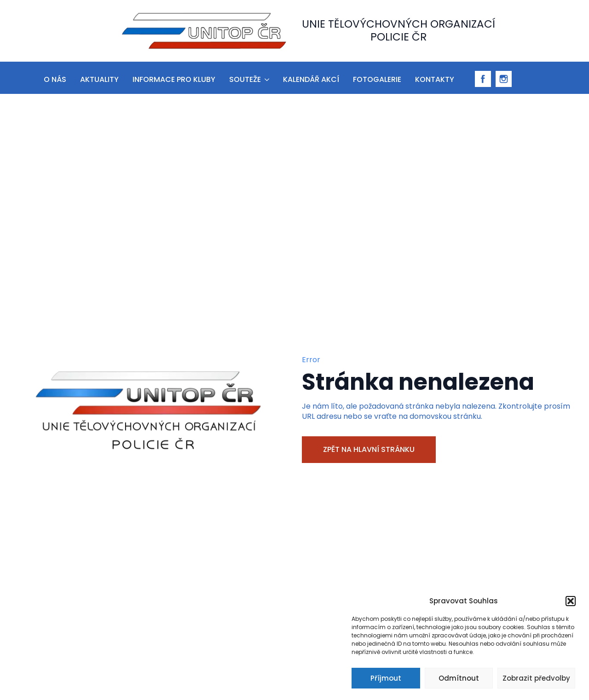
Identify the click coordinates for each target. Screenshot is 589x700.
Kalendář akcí (311, 79)
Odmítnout (459, 678)
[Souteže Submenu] (266, 78)
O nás (55, 79)
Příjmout (386, 678)
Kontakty (435, 79)
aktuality (99, 79)
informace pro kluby (174, 79)
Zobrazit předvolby (536, 678)
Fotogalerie (377, 79)
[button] (571, 601)
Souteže (245, 79)
